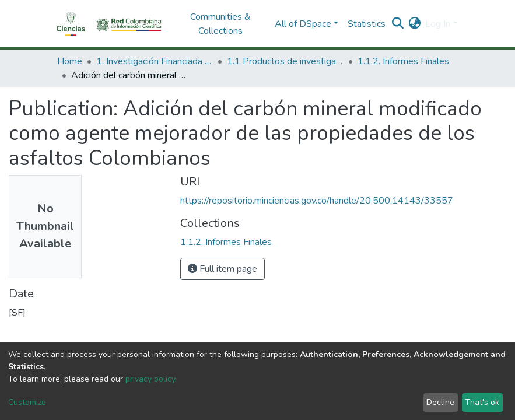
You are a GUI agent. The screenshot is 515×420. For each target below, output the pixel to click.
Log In (438, 24)
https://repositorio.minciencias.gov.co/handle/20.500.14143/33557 (317, 201)
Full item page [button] (223, 269)
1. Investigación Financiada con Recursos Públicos (155, 61)
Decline (440, 402)
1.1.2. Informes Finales (403, 61)
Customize (27, 402)
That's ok (482, 402)
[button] (414, 24)
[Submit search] (397, 24)
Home (70, 61)
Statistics (367, 24)
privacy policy (150, 379)
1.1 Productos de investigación (285, 61)
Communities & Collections (220, 24)
